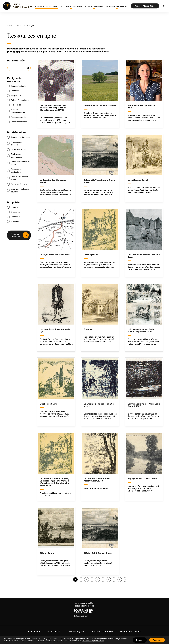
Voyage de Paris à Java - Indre (142, 478)
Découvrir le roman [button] (71, 6)
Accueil (11, 25)
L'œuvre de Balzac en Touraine (20, 190)
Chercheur (15, 217)
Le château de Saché (138, 180)
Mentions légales (76, 631)
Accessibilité (54, 631)
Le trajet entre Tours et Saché (55, 255)
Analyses (15, 91)
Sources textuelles (19, 86)
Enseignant (15, 212)
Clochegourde (91, 255)
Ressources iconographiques (18, 111)
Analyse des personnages (16, 156)
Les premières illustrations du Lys (55, 330)
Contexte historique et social (20, 163)
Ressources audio (18, 117)
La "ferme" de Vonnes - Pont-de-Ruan (144, 256)
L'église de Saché (49, 404)
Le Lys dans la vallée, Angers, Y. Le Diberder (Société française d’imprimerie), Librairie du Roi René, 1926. (55, 482)
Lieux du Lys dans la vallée (19, 178)
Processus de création (17, 143)
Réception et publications (16, 171)
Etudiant (14, 207)
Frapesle (88, 329)
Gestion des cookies (130, 631)
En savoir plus (87, 641)
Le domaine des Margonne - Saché (54, 181)
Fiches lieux (16, 105)
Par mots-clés (16, 61)
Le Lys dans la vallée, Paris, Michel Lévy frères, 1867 (141, 330)
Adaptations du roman (20, 137)
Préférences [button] (99, 641)
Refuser (140, 640)
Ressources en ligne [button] (46, 6)
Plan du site (34, 631)
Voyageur (15, 221)
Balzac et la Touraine (102, 631)
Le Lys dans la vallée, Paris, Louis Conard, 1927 (144, 405)
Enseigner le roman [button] (117, 6)
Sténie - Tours (47, 553)
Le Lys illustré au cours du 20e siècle (99, 405)
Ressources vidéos (19, 122)
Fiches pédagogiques (20, 100)
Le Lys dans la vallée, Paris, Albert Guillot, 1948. (97, 480)
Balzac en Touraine (19, 184)
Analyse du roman (18, 149)
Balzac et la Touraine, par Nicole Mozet (100, 181)
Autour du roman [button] (94, 6)
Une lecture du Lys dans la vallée (100, 105)
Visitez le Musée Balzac (145, 6)
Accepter (157, 640)
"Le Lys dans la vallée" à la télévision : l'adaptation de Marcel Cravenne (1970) (53, 108)
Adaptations (16, 95)
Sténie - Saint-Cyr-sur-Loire (98, 553)
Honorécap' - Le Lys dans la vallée (141, 107)
